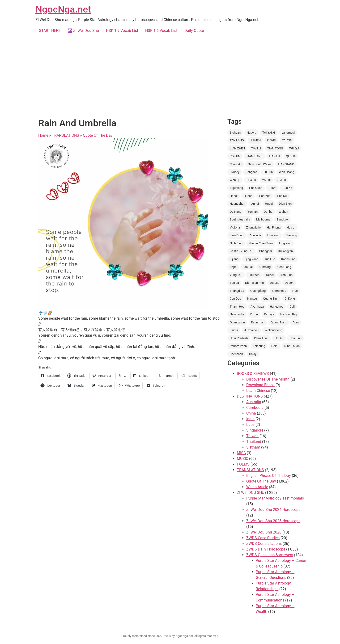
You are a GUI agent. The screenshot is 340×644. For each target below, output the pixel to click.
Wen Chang (287, 172)
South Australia (240, 219)
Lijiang (234, 259)
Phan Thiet (261, 338)
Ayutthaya (257, 307)
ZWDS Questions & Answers (270, 555)
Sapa (233, 267)
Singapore (255, 430)
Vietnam (253, 447)
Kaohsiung (288, 259)
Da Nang (236, 212)
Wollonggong (273, 330)
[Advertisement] (170, 75)
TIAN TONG (275, 148)
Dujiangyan (285, 251)
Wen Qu (235, 180)
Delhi (275, 346)
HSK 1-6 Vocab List (161, 31)
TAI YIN (287, 140)
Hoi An (279, 338)
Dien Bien (285, 204)
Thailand (254, 442)
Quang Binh (271, 299)
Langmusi (288, 133)
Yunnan (253, 212)
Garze (272, 188)
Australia (254, 402)
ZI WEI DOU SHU (251, 493)
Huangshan (237, 204)
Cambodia (255, 408)
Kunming (265, 267)
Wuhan (283, 212)
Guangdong (258, 291)
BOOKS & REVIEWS (253, 374)
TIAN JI (256, 148)
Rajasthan (258, 322)
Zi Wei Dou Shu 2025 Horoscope (273, 521)
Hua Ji (291, 227)
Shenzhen (236, 354)
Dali (292, 307)
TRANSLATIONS (66, 135)
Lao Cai (248, 267)
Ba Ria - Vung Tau (241, 251)
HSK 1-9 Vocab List (122, 31)
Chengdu (236, 164)
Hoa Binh (295, 338)
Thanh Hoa (237, 307)
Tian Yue (264, 196)
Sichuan (235, 133)
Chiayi (253, 354)
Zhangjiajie (253, 227)
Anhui (255, 204)
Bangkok (282, 219)
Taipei (270, 275)
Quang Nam (278, 322)
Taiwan (252, 436)
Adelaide (255, 235)
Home (43, 135)
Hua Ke (287, 188)
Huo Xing (273, 235)
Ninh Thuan (292, 346)
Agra (296, 322)
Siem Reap (279, 291)
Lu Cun (268, 172)
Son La (234, 283)
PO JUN (235, 156)
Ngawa (251, 133)
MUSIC (242, 459)
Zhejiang (291, 235)
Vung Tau (236, 275)
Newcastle (237, 314)
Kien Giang (284, 267)
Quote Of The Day (98, 135)
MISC (241, 453)
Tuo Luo (270, 259)
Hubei (269, 204)
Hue (295, 291)
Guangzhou (237, 322)
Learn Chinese (258, 391)
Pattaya (269, 314)
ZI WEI (271, 140)
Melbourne (263, 219)
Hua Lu (251, 180)
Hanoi (234, 196)
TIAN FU (274, 156)
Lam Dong (237, 235)
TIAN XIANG (286, 164)
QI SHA (291, 156)
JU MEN (255, 140)
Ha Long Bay (289, 314)
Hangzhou (277, 307)
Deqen (289, 283)
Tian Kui (282, 196)
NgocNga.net (63, 9)
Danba (268, 212)
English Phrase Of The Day (269, 476)
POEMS (243, 464)
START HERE (50, 31)
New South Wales (260, 164)
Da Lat (274, 283)
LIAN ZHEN (237, 148)
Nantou (252, 299)
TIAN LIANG (254, 156)
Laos (250, 425)
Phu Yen (254, 275)
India (250, 419)
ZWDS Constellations (264, 544)
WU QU (294, 148)
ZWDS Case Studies (263, 538)
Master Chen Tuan (261, 243)
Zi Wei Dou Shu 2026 (264, 532)
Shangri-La (237, 291)
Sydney (235, 172)
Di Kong (290, 299)
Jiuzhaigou (251, 330)
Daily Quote (194, 31)
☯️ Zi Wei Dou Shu (83, 31)
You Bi (266, 180)
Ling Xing (285, 243)
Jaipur (234, 330)
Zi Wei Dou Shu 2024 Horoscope (273, 510)
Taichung (259, 346)
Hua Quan (256, 188)
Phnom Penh (238, 346)
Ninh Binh (236, 243)
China (251, 413)
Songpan (251, 172)
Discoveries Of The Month (268, 379)
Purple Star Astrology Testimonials (275, 498)
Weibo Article (257, 487)
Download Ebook (260, 385)
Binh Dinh (286, 275)
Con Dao (235, 299)
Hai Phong (274, 227)
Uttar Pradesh (239, 338)
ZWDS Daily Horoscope (266, 549)
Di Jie (254, 314)
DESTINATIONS (250, 396)
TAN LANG (237, 140)
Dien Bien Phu (254, 283)
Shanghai (266, 251)
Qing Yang (251, 259)
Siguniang (236, 188)
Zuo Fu (281, 180)
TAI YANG (269, 133)
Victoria (235, 227)
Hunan (248, 196)
